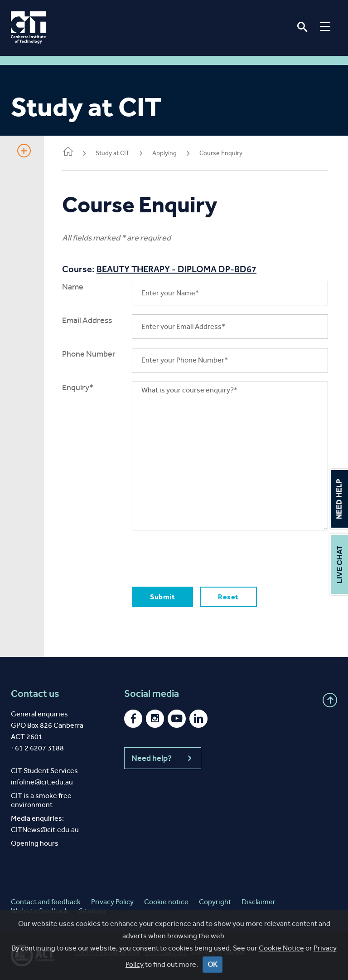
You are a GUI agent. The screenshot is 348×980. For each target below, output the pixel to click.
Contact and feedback (46, 902)
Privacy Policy (112, 902)
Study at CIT (113, 153)
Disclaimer (259, 902)
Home (68, 152)
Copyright (215, 902)
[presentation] (201, 557)
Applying (164, 153)
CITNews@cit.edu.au (45, 830)
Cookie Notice (281, 948)
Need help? (163, 758)
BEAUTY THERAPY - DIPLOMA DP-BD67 (176, 269)
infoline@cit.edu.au (42, 782)
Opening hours (35, 843)
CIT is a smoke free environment (41, 800)
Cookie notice (166, 902)
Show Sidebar (24, 151)
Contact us (35, 694)
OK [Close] (213, 964)
